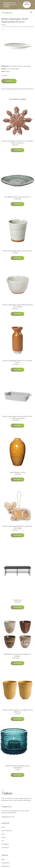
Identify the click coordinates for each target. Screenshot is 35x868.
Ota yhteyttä (5, 863)
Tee (3, 841)
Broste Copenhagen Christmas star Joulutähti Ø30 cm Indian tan (18, 142)
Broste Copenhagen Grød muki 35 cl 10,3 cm (18, 251)
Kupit (3, 834)
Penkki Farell (17, 600)
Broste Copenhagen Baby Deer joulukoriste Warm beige (17, 527)
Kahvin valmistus (7, 831)
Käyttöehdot (5, 866)
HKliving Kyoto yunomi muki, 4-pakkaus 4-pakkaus (17, 655)
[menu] (31, 12)
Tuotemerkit (13, 66)
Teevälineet (5, 844)
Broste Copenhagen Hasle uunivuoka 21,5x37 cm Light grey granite (17, 417)
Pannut (4, 837)
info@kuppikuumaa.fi (8, 817)
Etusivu (4, 25)
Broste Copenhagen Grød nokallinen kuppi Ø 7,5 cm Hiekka (18, 306)
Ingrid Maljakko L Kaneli (17, 472)
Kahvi (3, 827)
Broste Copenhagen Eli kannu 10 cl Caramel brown (17, 362)
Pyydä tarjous (27, 4)
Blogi (3, 859)
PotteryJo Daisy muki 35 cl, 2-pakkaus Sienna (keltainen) (18, 711)
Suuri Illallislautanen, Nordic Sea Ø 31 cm (17, 197)
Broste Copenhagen (24, 66)
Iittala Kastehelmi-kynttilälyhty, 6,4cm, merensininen (17, 767)
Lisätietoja (9, 81)
